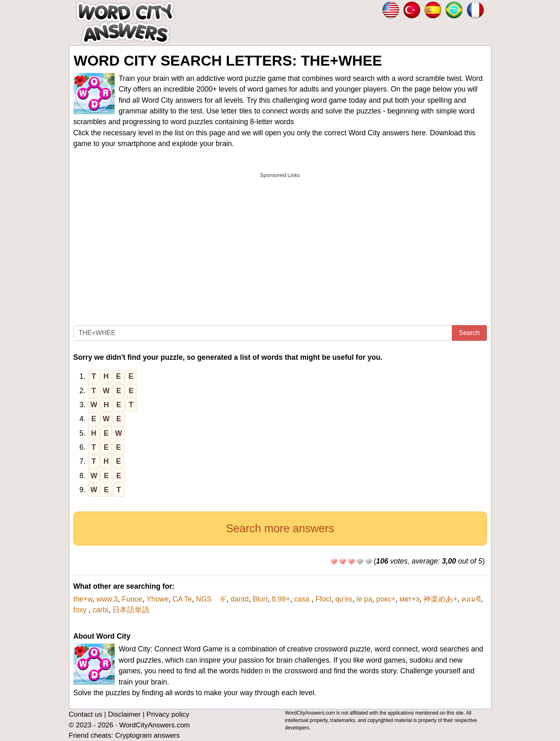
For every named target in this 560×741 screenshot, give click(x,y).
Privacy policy (168, 714)
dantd (240, 599)
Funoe (132, 599)
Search (469, 333)
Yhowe (158, 599)
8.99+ (281, 599)
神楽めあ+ (440, 599)
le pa (364, 599)
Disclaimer (124, 714)
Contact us (86, 714)
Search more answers (280, 529)
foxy (81, 610)
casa (303, 599)
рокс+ (386, 599)
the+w (83, 599)
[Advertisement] (280, 241)
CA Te (182, 599)
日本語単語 (131, 610)
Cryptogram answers (148, 735)
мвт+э (409, 599)
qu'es (344, 599)
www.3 (107, 599)
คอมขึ (471, 599)
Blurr (260, 599)
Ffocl (324, 599)
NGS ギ (211, 599)
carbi (100, 610)
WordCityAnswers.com (155, 725)
